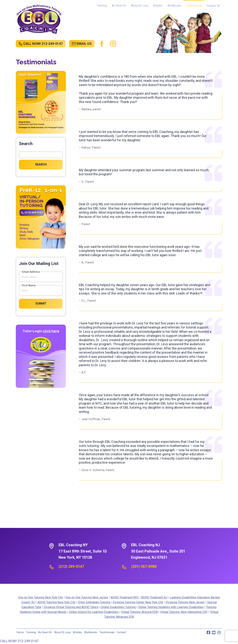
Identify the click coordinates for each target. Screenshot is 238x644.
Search (26, 144)
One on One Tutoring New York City (41, 597)
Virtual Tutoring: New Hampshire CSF (184, 612)
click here (51, 331)
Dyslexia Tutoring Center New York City (138, 602)
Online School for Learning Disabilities (94, 612)
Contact (121, 632)
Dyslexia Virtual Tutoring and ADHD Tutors (71, 607)
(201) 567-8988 (144, 566)
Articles (78, 632)
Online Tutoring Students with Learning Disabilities (171, 607)
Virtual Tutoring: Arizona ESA (139, 612)
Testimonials (107, 632)
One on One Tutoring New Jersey (87, 597)
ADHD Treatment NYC (125, 597)
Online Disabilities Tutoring (118, 607)
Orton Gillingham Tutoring (94, 602)
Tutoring (31, 632)
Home (20, 632)
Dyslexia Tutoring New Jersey (185, 602)
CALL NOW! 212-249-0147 (43, 44)
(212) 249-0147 (34, 212)
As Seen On (45, 632)
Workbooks (91, 632)
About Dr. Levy (62, 632)
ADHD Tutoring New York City (57, 602)
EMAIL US (84, 44)
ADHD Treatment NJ (154, 597)
